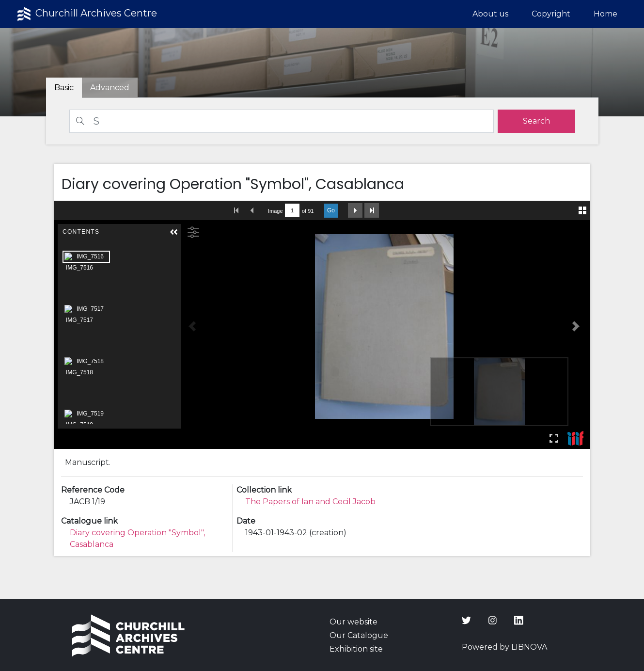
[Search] (282, 121)
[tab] (110, 88)
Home (605, 14)
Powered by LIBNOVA (504, 647)
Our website (353, 622)
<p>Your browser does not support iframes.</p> (322, 325)
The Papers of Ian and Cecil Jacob (310, 502)
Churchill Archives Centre (86, 14)
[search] (536, 121)
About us (490, 14)
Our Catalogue (359, 635)
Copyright (551, 14)
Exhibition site (356, 649)
